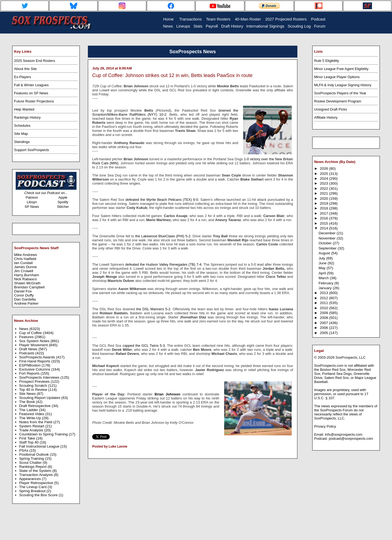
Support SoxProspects (31, 150)
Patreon (32, 197)
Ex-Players (23, 77)
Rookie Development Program (338, 101)
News (24, 329)
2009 (324, 313)
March (324, 278)
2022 (324, 189)
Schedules (22, 126)
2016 (324, 218)
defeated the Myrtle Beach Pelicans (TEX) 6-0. (162, 200)
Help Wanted (24, 109)
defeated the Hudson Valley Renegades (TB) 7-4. (164, 264)
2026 (324, 169)
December (328, 233)
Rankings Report (33, 467)
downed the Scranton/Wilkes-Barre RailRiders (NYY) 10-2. (165, 112)
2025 (324, 174)
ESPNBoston (30, 365)
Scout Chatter (31, 463)
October (325, 243)
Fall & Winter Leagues (31, 85)
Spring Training (32, 459)
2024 (324, 179)
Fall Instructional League (40, 446)
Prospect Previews (35, 381)
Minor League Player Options (337, 77)
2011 (324, 303)
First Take (28, 438)
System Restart (32, 426)
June (323, 263)
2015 (324, 223)
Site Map (21, 134)
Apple (63, 197)
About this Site (25, 69)
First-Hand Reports (35, 361)
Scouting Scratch (34, 386)
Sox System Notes (35, 341)
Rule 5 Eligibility (327, 61)
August (325, 253)
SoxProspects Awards (38, 357)
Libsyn (32, 202)
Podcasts (27, 353)
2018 (324, 208)
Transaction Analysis (36, 475)
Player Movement (34, 345)
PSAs (24, 450)
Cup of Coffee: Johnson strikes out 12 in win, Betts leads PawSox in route (172, 75)
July (322, 258)
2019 (324, 203)
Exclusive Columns (35, 369)
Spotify (63, 202)
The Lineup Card (33, 487)
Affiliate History (326, 117)
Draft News (29, 349)
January (325, 288)
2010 (324, 308)
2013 (324, 293)
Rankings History (27, 117)
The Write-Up (31, 418)
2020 (324, 199)
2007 (324, 323)
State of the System (36, 471)
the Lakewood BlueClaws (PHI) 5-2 (162, 236)
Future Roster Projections (34, 101)
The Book (28, 402)
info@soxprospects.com (344, 434)
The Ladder (29, 410)
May (323, 268)
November (328, 238)
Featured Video (32, 414)
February (326, 283)
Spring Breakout (33, 491)
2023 (324, 183)
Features (27, 337)
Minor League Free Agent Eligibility (341, 69)
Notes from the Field (36, 422)
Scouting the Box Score (39, 495)
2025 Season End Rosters (35, 61)
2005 (324, 333)
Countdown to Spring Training (44, 434)
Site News (28, 394)
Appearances (31, 479)
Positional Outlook (35, 454)
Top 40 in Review (34, 390)
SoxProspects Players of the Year (340, 93)
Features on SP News (31, 93)
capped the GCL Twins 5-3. (144, 346)
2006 (324, 328)
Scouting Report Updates (40, 398)
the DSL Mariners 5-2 (153, 309)
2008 (324, 318)
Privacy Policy (325, 426)
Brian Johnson (167, 394)
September (328, 248)
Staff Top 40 (29, 442)
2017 (324, 213)
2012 (324, 298)
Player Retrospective (37, 483)
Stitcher (63, 207)
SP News (32, 207)
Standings (22, 142)
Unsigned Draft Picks (330, 109)
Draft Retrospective (36, 406)
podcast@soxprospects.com (351, 439)
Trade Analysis (32, 430)
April (323, 273)
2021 (324, 193)
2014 (324, 228)
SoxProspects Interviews (40, 377)
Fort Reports (30, 373)
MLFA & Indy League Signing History (343, 85)
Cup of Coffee (31, 333)
